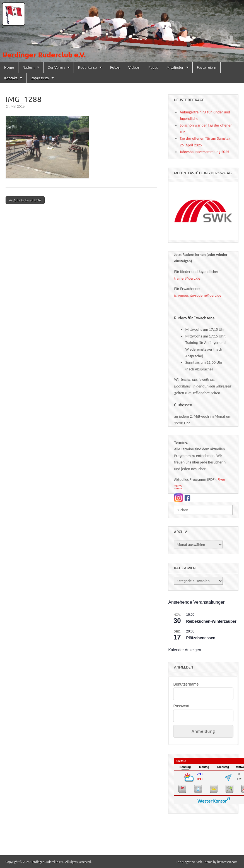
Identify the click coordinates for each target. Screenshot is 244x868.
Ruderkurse (87, 67)
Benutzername (186, 684)
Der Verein (56, 67)
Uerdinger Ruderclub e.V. (47, 862)
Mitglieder (175, 67)
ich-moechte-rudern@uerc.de (198, 295)
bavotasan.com (227, 862)
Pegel (153, 67)
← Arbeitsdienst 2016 (25, 200)
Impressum (40, 78)
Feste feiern (206, 67)
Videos (134, 67)
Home (9, 67)
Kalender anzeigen (185, 650)
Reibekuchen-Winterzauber (211, 621)
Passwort (181, 706)
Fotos (115, 67)
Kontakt (11, 78)
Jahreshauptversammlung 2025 (204, 152)
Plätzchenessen (201, 638)
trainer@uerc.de (187, 278)
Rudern (28, 67)
